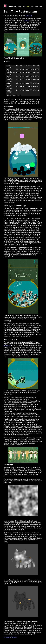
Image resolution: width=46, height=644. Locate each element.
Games (20, 7)
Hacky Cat (7, 346)
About (33, 7)
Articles (28, 7)
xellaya (27, 21)
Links (37, 7)
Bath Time (29, 16)
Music (24, 7)
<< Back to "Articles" (10, 637)
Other (40, 7)
